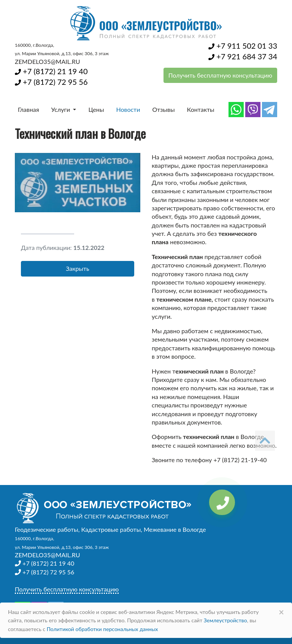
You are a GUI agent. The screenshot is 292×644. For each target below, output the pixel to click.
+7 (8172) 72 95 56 (51, 82)
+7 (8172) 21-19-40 (240, 460)
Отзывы (163, 109)
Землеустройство (225, 620)
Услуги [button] (62, 109)
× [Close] (281, 612)
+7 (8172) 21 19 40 (51, 71)
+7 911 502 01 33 (243, 46)
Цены (96, 109)
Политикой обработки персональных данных (102, 629)
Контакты (201, 109)
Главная (29, 109)
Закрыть (78, 268)
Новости (128, 109)
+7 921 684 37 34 (243, 56)
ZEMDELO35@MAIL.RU (47, 61)
